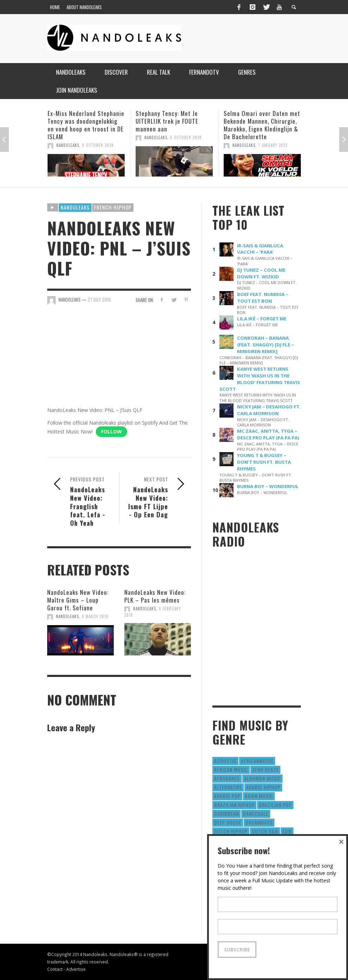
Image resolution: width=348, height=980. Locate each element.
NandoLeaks (68, 145)
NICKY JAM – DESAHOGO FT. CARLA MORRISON (269, 410)
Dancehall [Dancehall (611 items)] (256, 813)
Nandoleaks (75, 207)
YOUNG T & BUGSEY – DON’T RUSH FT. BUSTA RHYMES (264, 462)
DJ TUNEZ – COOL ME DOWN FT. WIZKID (261, 273)
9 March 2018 (95, 616)
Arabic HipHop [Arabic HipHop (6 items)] (263, 787)
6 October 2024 (98, 145)
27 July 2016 (99, 300)
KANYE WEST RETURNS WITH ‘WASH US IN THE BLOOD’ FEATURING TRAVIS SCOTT (260, 379)
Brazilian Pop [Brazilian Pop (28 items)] (275, 805)
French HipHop (113, 207)
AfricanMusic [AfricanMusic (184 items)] (257, 761)
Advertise (76, 969)
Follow (111, 432)
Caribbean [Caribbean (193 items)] (226, 813)
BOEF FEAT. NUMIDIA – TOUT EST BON (263, 298)
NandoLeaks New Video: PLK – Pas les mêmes (155, 596)
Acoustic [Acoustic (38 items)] (225, 761)
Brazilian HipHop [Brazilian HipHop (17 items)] (234, 805)
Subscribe (237, 950)
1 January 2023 (273, 145)
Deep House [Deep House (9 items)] (228, 822)
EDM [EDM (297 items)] (287, 831)
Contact (55, 969)
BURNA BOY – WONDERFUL (268, 486)
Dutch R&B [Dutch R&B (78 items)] (265, 831)
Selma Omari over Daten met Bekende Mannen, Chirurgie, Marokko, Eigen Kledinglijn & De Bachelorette (262, 125)
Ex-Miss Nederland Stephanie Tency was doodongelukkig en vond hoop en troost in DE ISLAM (86, 125)
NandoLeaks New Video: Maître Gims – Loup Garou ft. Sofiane (78, 600)
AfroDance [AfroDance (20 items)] (227, 778)
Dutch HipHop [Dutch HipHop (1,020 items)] (231, 831)
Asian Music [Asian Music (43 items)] (259, 796)
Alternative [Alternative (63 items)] (228, 787)
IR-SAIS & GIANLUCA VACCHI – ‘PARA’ (260, 249)
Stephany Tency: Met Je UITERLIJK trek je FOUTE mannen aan (167, 121)
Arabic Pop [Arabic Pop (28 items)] (227, 796)
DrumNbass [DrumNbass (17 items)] (259, 822)
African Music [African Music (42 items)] (231, 769)
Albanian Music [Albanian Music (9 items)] (262, 778)
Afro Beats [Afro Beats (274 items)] (265, 769)
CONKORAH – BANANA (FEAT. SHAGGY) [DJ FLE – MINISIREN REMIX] (266, 345)
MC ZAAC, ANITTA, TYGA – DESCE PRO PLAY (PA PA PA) (268, 434)
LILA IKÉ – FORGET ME (262, 319)
